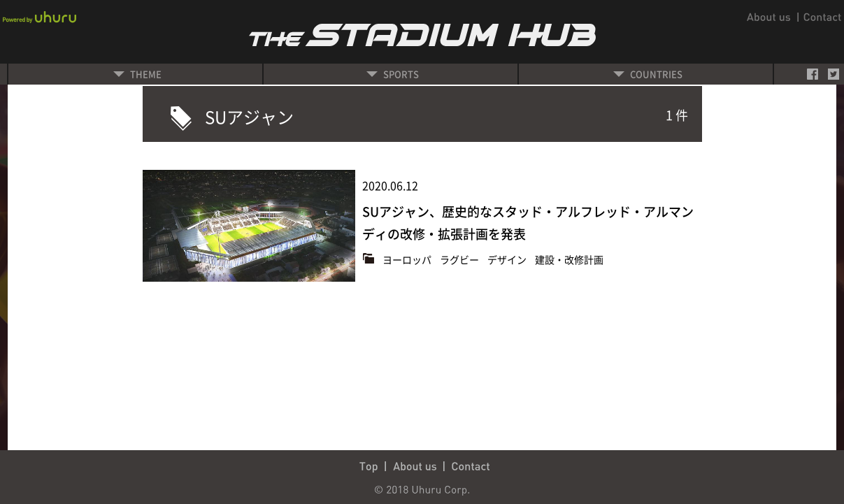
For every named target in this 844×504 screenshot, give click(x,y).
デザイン (508, 259)
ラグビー (460, 259)
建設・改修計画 (569, 259)
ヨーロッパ (408, 259)
